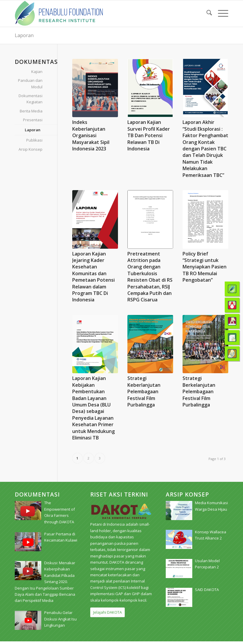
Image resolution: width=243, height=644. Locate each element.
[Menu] (220, 14)
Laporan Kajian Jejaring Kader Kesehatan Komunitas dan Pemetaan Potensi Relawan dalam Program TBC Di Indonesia (93, 277)
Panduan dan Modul (30, 83)
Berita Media (31, 111)
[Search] (206, 14)
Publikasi (34, 140)
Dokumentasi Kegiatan (31, 99)
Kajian (37, 72)
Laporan (24, 35)
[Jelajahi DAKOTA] (107, 612)
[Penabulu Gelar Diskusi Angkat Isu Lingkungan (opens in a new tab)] (60, 619)
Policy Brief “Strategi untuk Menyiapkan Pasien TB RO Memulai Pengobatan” (205, 267)
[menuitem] (206, 14)
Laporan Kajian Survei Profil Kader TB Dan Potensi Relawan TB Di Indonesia (149, 135)
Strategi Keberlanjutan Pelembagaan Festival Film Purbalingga (144, 391)
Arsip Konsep (31, 149)
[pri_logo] (59, 14)
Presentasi (33, 120)
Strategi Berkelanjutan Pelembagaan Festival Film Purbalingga (199, 391)
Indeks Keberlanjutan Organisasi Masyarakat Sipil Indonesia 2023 (91, 135)
